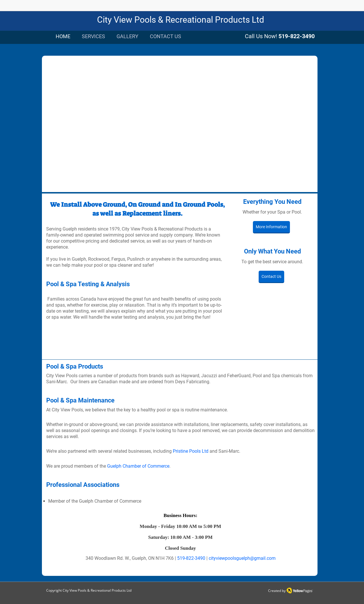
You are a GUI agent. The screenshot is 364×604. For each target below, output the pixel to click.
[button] (180, 125)
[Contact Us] (271, 277)
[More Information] (271, 227)
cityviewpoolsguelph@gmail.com (242, 558)
